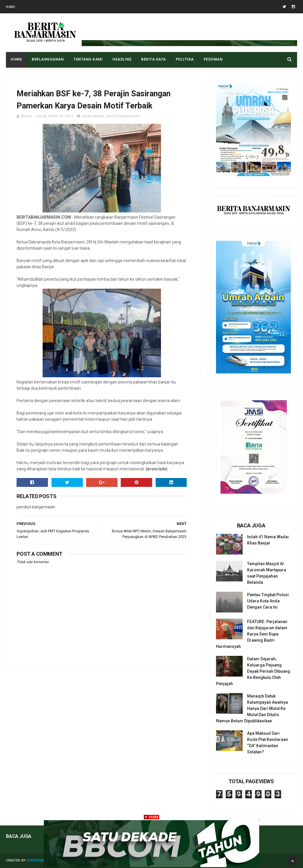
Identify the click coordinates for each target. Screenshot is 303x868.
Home (11, 7)
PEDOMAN (213, 59)
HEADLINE (122, 59)
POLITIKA (185, 59)
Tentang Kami (88, 59)
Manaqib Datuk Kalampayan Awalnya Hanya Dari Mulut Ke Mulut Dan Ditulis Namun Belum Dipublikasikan (252, 708)
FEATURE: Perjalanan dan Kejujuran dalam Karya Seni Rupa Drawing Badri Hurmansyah (252, 634)
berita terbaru (93, 116)
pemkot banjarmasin (123, 116)
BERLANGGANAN (48, 59)
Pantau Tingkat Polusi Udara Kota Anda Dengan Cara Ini (268, 601)
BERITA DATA (154, 59)
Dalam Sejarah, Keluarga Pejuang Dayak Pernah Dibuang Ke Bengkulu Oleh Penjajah (253, 671)
